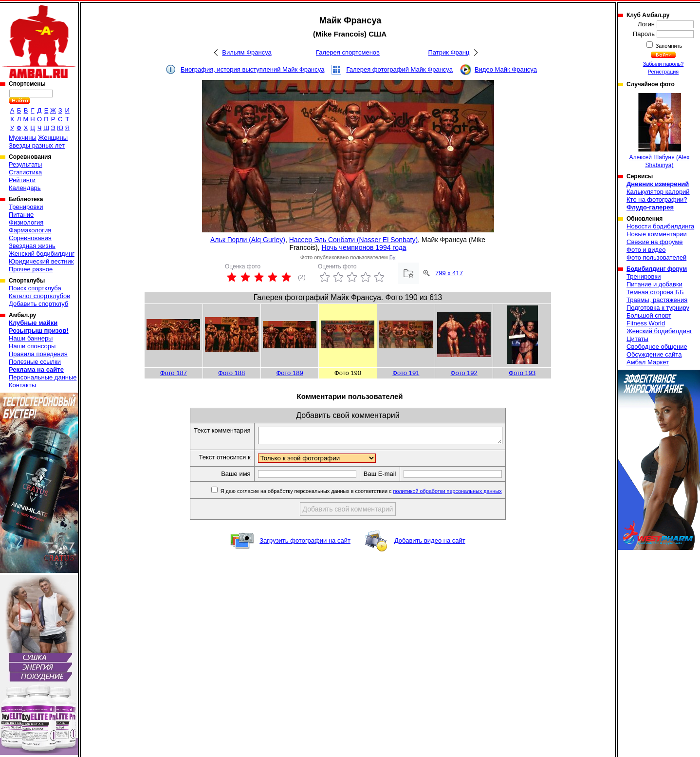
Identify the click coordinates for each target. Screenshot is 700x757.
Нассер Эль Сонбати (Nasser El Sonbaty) (354, 240)
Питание (21, 215)
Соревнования (30, 238)
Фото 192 (464, 373)
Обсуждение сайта (654, 354)
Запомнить (668, 46)
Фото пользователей (656, 257)
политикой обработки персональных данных (462, 494)
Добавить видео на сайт (430, 543)
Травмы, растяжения (657, 300)
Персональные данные (43, 377)
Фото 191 (406, 373)
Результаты (25, 164)
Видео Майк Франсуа (506, 69)
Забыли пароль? (663, 64)
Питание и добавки (654, 284)
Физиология (26, 222)
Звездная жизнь (32, 246)
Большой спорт (649, 315)
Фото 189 (289, 373)
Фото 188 (231, 373)
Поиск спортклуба (35, 288)
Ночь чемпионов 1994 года (364, 247)
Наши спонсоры (32, 346)
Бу (392, 257)
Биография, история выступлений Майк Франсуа (252, 69)
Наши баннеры (31, 338)
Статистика (25, 172)
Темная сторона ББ (655, 292)
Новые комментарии (657, 234)
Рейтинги (22, 180)
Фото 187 (174, 373)
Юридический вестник (41, 261)
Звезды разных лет (37, 145)
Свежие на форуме (655, 242)
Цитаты (637, 339)
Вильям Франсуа (247, 52)
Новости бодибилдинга (660, 226)
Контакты (22, 385)
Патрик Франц (449, 52)
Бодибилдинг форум (657, 269)
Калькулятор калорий (658, 192)
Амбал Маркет (648, 362)
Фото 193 (522, 373)
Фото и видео (646, 250)
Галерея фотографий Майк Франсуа (399, 69)
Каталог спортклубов (39, 296)
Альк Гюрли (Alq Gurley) (248, 240)
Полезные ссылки (35, 362)
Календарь (25, 188)
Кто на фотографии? (657, 199)
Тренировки (26, 207)
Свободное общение (657, 347)
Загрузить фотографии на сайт (305, 543)
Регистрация (663, 72)
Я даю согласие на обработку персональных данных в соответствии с (375, 494)
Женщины (53, 138)
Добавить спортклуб (38, 304)
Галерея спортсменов (348, 52)
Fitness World (646, 323)
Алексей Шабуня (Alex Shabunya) (660, 131)
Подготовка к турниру (658, 308)
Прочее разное (31, 269)
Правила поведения (38, 354)
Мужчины (23, 138)
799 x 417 (449, 273)
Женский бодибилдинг (42, 254)
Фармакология (30, 230)
